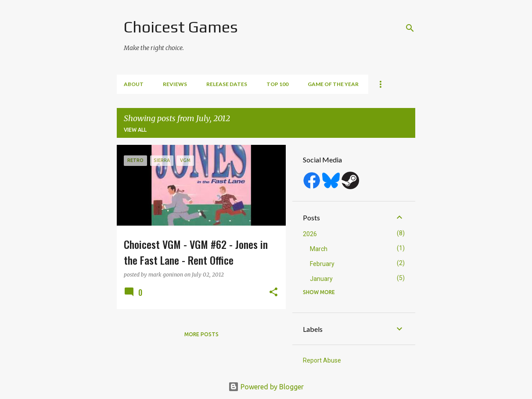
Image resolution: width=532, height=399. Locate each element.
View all (135, 130)
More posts (201, 334)
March (319, 249)
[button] (273, 293)
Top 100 (277, 84)
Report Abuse (322, 360)
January (321, 279)
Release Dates (227, 84)
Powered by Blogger (266, 387)
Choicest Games (181, 27)
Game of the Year (333, 84)
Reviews (175, 84)
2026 (310, 234)
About (134, 84)
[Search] (410, 28)
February (322, 264)
